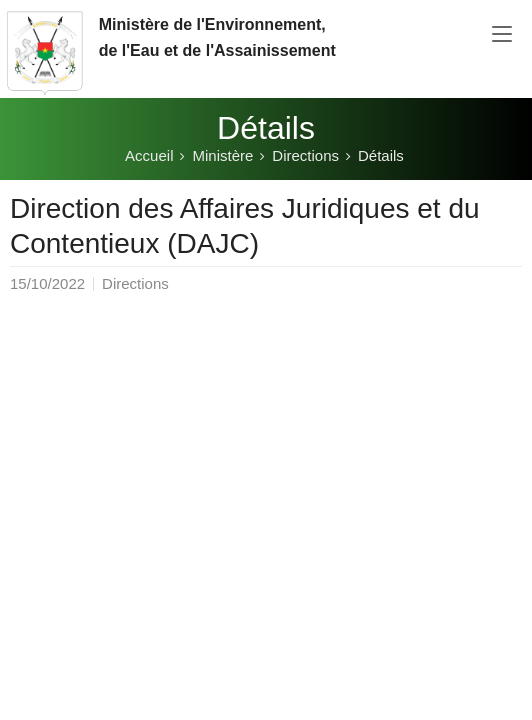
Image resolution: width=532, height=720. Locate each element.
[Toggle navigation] (502, 35)
